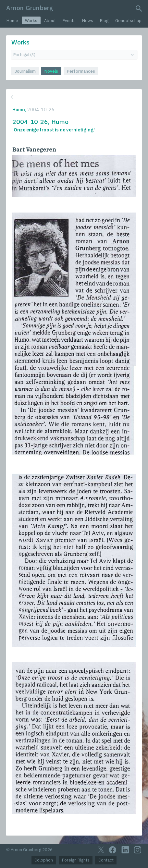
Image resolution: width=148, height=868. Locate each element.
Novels (51, 71)
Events (69, 21)
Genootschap (128, 21)
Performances (81, 71)
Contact (106, 860)
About (50, 21)
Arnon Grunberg (30, 8)
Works (31, 21)
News (88, 21)
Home (12, 21)
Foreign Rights (76, 860)
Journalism (25, 71)
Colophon (44, 860)
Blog (104, 21)
